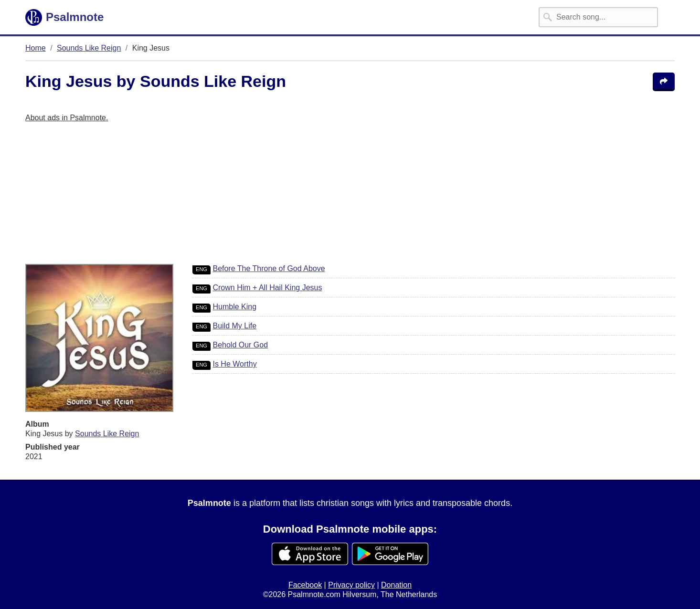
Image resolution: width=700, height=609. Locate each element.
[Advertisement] (312, 197)
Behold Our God (240, 345)
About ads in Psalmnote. (67, 118)
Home (36, 48)
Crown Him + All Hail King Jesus (267, 288)
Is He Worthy (234, 364)
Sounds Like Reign (89, 48)
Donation (396, 585)
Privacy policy (351, 585)
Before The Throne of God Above (269, 268)
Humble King (234, 307)
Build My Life (234, 326)
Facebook (305, 585)
